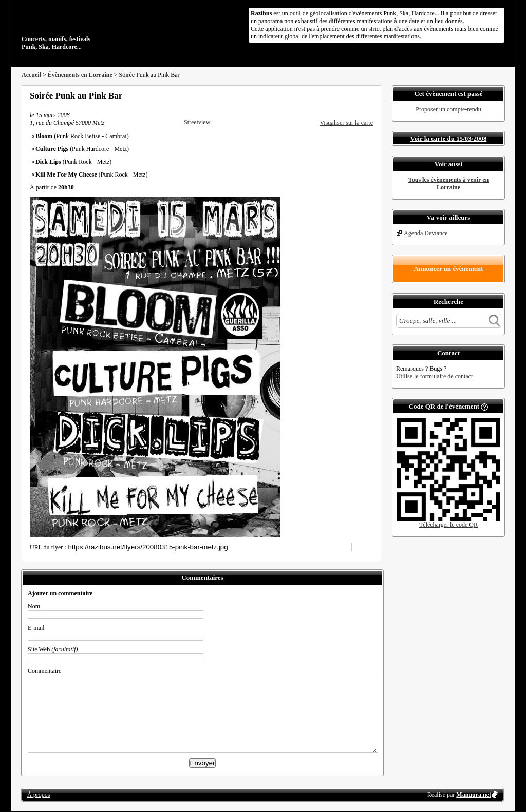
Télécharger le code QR (448, 525)
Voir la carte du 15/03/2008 (449, 138)
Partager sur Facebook (328, 95)
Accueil (31, 75)
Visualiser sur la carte (346, 123)
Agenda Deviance (426, 233)
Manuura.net (474, 795)
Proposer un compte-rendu (448, 109)
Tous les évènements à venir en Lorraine (448, 183)
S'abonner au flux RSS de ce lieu (369, 95)
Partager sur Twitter (342, 95)
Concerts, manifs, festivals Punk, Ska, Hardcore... (88, 28)
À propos (39, 795)
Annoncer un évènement (449, 269)
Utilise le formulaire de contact (434, 376)
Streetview (197, 122)
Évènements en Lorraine (80, 75)
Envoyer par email (355, 95)
